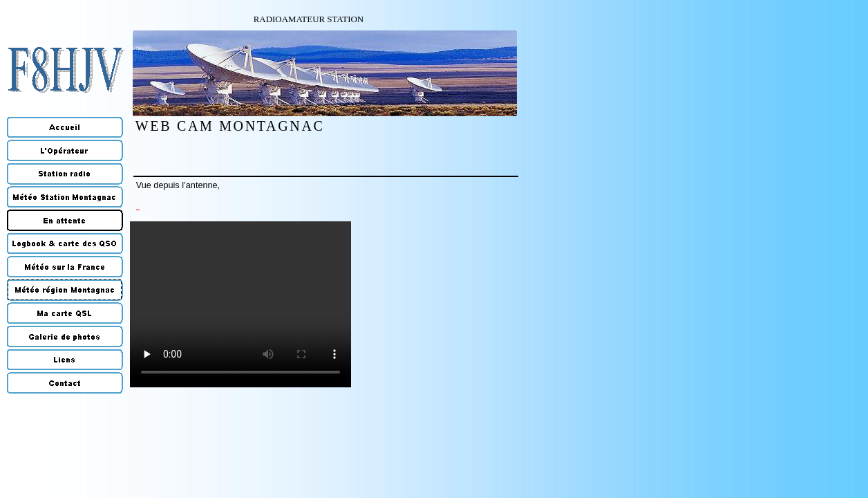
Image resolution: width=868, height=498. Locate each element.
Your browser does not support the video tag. (240, 304)
